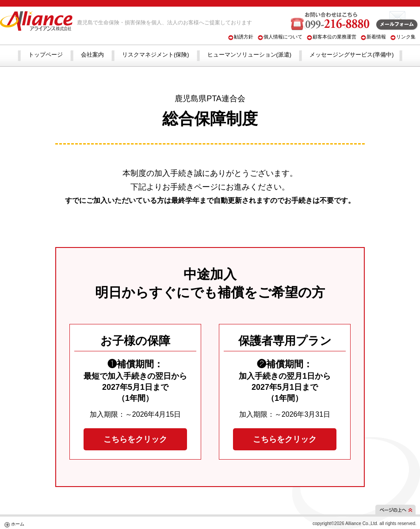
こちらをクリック (135, 439)
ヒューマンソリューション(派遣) (250, 55)
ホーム (18, 524)
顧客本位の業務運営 (334, 37)
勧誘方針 (244, 37)
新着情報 (376, 37)
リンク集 (406, 37)
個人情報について (283, 37)
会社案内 (92, 55)
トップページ (46, 55)
